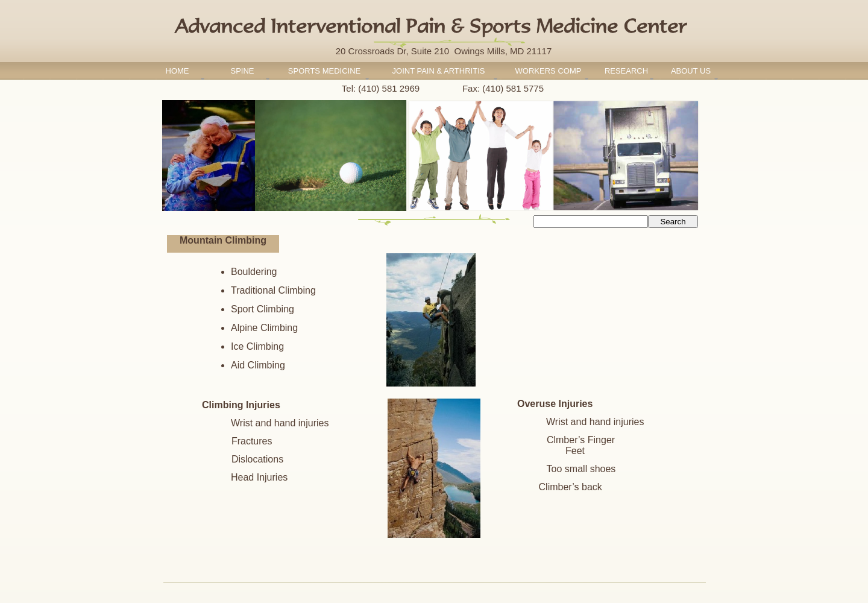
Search (673, 222)
